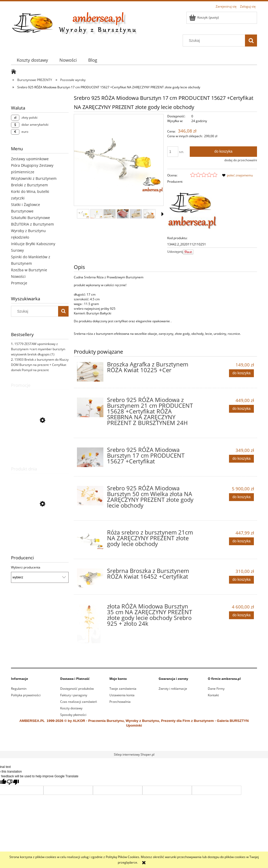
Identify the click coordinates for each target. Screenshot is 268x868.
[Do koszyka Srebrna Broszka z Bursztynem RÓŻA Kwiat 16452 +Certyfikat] (241, 580)
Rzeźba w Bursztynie (29, 270)
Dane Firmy (216, 689)
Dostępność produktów (77, 689)
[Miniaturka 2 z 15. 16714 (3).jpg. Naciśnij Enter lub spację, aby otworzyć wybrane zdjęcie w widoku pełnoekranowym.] (96, 214)
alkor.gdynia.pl (153, 744)
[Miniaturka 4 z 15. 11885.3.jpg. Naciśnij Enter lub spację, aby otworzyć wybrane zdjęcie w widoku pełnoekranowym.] (123, 214)
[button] (163, 214)
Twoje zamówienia (123, 689)
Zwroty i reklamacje (173, 689)
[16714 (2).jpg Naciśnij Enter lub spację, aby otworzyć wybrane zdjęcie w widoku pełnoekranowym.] (119, 160)
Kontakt (213, 695)
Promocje (19, 283)
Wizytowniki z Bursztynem (34, 178)
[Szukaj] (251, 41)
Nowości (18, 276)
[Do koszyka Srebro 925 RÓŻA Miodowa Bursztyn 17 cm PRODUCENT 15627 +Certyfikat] (241, 459)
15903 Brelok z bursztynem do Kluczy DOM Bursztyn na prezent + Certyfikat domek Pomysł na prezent (40, 365)
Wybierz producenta (26, 567)
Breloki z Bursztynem (29, 185)
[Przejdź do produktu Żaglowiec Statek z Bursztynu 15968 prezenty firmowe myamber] (40, 529)
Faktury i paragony (74, 695)
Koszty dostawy (71, 708)
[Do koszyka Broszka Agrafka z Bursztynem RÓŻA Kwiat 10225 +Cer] (241, 373)
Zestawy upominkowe (30, 159)
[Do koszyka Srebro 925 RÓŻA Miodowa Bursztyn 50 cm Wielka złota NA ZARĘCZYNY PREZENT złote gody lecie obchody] (241, 497)
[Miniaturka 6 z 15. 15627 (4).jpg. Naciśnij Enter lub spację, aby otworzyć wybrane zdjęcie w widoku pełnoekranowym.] (149, 214)
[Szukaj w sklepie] (215, 41)
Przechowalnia (120, 702)
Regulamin (19, 689)
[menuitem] (32, 60)
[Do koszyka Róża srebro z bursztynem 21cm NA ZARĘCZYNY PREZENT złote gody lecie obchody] (241, 541)
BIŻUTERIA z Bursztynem (32, 224)
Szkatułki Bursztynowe (30, 218)
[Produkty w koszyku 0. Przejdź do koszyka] (204, 17)
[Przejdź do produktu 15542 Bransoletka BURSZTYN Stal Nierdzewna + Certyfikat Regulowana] (40, 444)
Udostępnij (175, 252)
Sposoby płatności (73, 715)
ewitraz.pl (170, 744)
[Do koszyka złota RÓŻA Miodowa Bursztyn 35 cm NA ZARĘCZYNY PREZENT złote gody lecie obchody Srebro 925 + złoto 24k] (241, 615)
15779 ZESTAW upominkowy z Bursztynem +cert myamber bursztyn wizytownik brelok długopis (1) (38, 349)
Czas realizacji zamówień (79, 702)
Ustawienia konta (122, 695)
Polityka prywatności (26, 695)
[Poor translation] (13, 782)
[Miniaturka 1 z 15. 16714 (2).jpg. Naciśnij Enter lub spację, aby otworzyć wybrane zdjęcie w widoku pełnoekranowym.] (83, 214)
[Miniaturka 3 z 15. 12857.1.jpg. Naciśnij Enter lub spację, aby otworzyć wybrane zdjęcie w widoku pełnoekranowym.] (110, 214)
